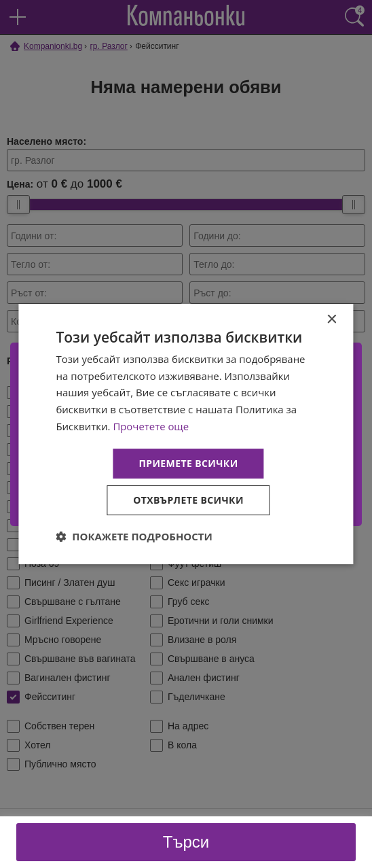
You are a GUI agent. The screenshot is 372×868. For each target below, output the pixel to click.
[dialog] (186, 434)
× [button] (332, 320)
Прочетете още (151, 426)
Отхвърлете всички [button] (188, 500)
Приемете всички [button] (188, 463)
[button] (134, 536)
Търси (186, 842)
